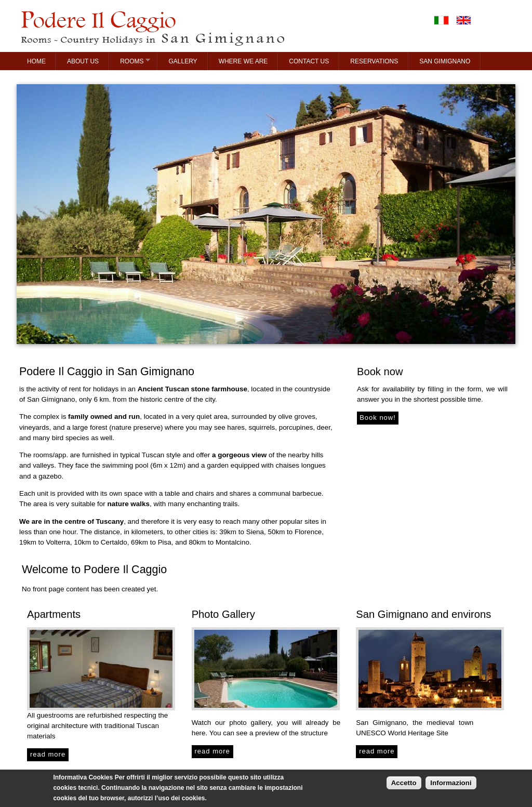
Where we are (243, 61)
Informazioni (451, 785)
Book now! (378, 418)
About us (83, 61)
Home (36, 61)
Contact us (309, 61)
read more (48, 754)
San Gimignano (445, 61)
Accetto (404, 785)
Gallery (183, 61)
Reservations (374, 61)
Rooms (130, 61)
